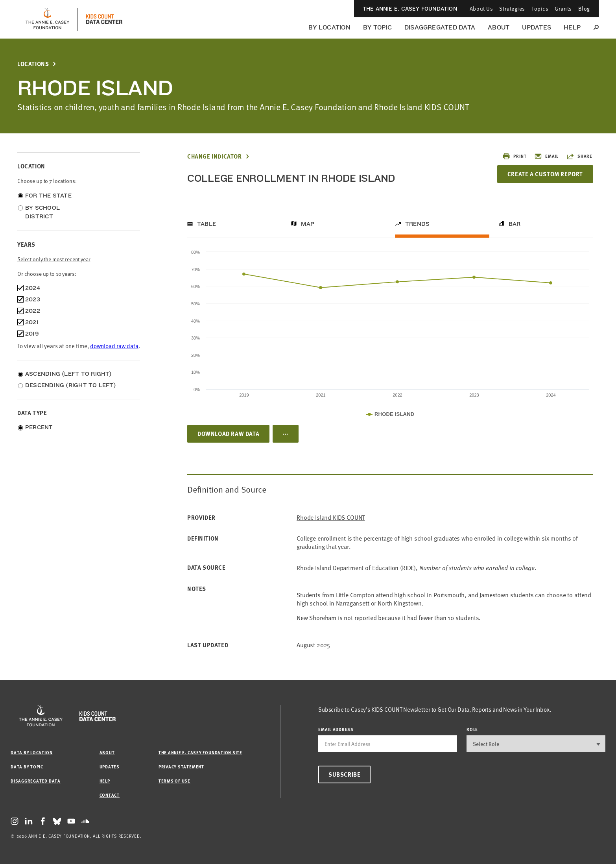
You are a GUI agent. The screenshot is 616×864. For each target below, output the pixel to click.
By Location (329, 27)
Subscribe (344, 774)
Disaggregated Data (440, 27)
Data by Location (31, 752)
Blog (584, 8)
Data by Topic (27, 767)
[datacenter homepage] (104, 19)
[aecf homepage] (47, 19)
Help (572, 27)
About (499, 27)
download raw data (114, 346)
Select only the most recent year (54, 259)
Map (308, 224)
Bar (515, 224)
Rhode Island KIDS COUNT (331, 518)
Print (514, 156)
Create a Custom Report (545, 174)
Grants (563, 8)
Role (472, 729)
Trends (417, 224)
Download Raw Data (228, 434)
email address (336, 729)
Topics (540, 8)
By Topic (377, 27)
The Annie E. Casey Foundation (410, 9)
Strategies (512, 8)
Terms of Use (174, 781)
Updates (537, 27)
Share (579, 156)
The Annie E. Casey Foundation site (200, 752)
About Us (481, 8)
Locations (33, 64)
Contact (110, 795)
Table (207, 224)
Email (546, 156)
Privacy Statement (181, 767)
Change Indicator (215, 156)
